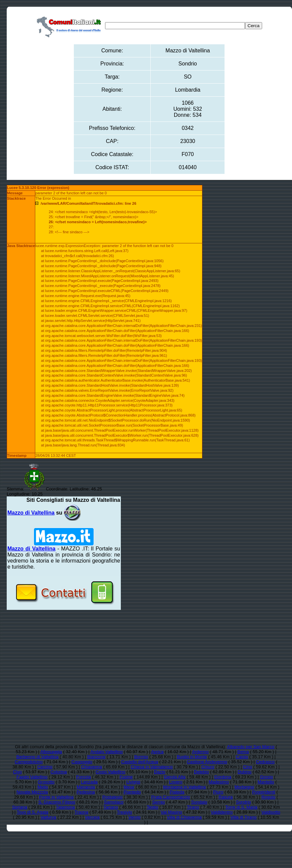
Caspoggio (82, 762)
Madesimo (219, 782)
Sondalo (199, 802)
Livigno (133, 782)
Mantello (266, 782)
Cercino (45, 767)
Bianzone (96, 757)
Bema (243, 752)
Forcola (83, 777)
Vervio (134, 817)
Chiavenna (92, 767)
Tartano (111, 807)
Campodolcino (29, 762)
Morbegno (245, 787)
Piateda (177, 792)
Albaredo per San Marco (251, 747)
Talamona (65, 807)
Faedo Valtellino (32, 777)
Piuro (218, 792)
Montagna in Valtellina (184, 787)
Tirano (193, 807)
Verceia (92, 817)
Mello (43, 787)
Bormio (141, 757)
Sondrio (244, 802)
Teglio (152, 807)
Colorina (59, 772)
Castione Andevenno (207, 762)
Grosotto (46, 782)
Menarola (86, 787)
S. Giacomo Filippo (57, 802)
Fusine (126, 777)
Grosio (266, 777)
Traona (81, 812)
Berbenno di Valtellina (38, 757)
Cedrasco (265, 762)
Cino (248, 767)
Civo (17, 772)
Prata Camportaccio (171, 797)
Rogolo (268, 797)
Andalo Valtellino (107, 752)
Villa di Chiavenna (184, 817)
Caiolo (242, 757)
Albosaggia (51, 752)
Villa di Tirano (243, 817)
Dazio (160, 772)
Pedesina (86, 792)
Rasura (226, 797)
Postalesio (112, 797)
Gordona (223, 777)
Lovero (176, 782)
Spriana (20, 807)
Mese (129, 787)
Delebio (201, 772)
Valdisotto (271, 812)
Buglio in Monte (192, 757)
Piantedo (132, 792)
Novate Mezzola (32, 792)
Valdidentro (222, 812)
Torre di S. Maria (241, 807)
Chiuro (208, 767)
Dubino (245, 772)
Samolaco (114, 802)
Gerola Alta (175, 777)
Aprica (157, 752)
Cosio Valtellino (111, 772)
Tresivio (124, 812)
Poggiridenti (264, 792)
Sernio (158, 802)
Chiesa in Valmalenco (152, 767)
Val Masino (171, 812)
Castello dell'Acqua (140, 762)
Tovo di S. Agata (33, 812)
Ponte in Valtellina (56, 797)
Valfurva (48, 817)
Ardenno (200, 752)
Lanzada (89, 782)
